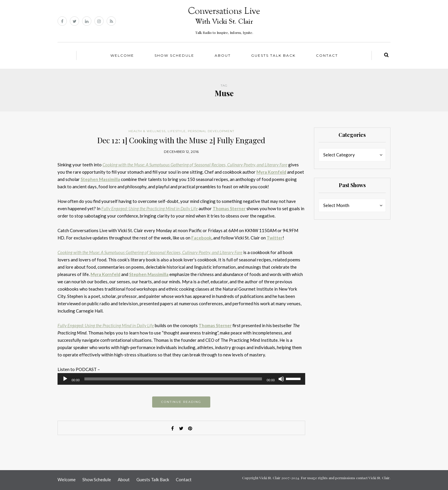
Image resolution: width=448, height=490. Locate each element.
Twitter (275, 238)
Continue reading (181, 402)
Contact (327, 55)
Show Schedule (174, 55)
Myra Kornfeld (271, 172)
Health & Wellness (147, 131)
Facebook (201, 238)
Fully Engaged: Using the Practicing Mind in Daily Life (150, 208)
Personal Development (211, 131)
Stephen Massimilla (100, 179)
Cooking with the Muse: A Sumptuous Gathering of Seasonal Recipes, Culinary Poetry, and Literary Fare (195, 165)
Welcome (122, 55)
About (223, 55)
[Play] (65, 379)
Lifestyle (177, 131)
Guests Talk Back (273, 55)
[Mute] (281, 379)
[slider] (173, 379)
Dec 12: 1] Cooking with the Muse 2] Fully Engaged (181, 140)
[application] (181, 379)
